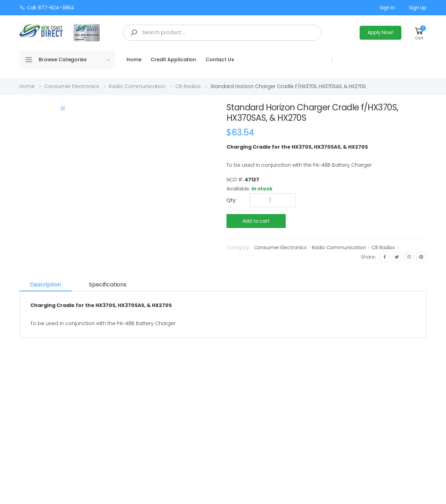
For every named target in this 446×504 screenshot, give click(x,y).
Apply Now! (380, 32)
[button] (419, 33)
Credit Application (173, 60)
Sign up (418, 8)
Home (134, 60)
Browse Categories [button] (74, 60)
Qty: (232, 200)
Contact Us (220, 60)
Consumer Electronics (72, 86)
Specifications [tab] (108, 285)
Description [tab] (45, 285)
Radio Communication (137, 86)
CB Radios (188, 86)
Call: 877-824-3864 (47, 7)
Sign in (387, 8)
